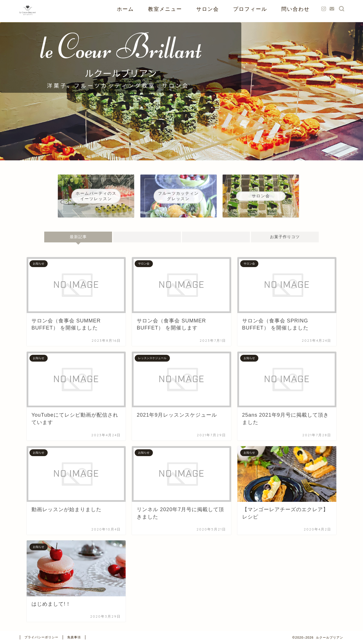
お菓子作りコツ (285, 237)
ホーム (125, 9)
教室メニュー (165, 9)
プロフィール (250, 9)
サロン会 (208, 9)
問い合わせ (296, 9)
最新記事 (78, 237)
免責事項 (74, 637)
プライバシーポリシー (41, 637)
